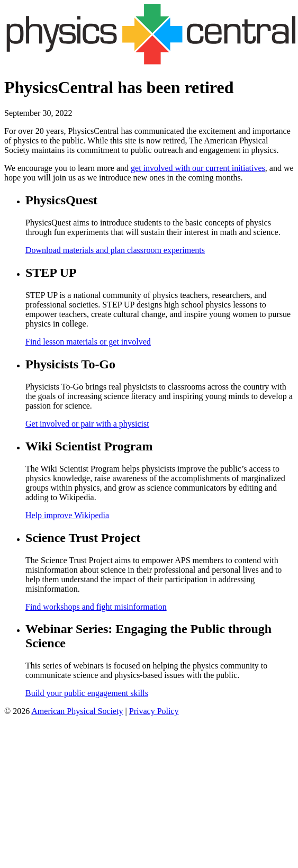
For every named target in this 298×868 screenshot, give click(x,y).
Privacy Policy (154, 711)
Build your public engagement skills (87, 693)
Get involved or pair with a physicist (87, 424)
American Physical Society (77, 711)
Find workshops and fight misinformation (96, 607)
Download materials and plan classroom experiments (115, 250)
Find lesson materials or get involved (88, 342)
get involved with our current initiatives (198, 168)
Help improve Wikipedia (67, 515)
